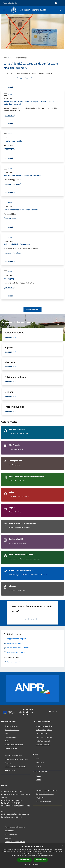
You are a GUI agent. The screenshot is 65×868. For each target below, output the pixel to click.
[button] (32, 864)
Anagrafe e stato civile (44, 726)
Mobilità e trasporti (43, 745)
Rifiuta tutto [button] (41, 860)
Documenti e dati (11, 748)
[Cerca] (61, 10)
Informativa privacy (12, 834)
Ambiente (8, 763)
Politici (7, 741)
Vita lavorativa (42, 733)
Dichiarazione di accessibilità (15, 842)
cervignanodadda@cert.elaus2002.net (15, 814)
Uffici (7, 733)
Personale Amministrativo (14, 745)
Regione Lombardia (10, 3)
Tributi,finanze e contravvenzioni (16, 759)
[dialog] (32, 856)
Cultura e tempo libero (44, 730)
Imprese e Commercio (44, 737)
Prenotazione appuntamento (46, 790)
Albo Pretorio (9, 831)
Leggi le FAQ (41, 797)
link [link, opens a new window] (52, 856)
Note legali (9, 838)
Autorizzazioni (10, 770)
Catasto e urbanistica (44, 741)
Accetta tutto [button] (25, 860)
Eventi (39, 780)
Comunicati (40, 763)
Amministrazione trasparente (15, 827)
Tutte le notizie (32, 310)
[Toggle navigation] (4, 10)
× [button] (63, 846)
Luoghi (39, 776)
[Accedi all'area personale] (56, 3)
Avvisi (10, 58)
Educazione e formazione (14, 755)
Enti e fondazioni (11, 737)
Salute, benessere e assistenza (16, 767)
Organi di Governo (11, 726)
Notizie (39, 759)
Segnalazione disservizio (45, 794)
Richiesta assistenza (44, 801)
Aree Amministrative (12, 730)
